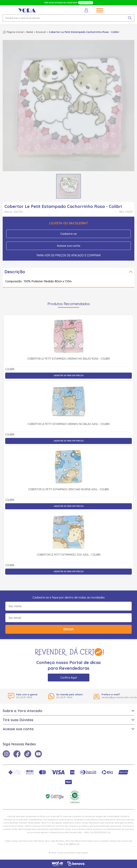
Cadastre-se (68, 234)
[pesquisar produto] (130, 18)
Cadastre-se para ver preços (69, 376)
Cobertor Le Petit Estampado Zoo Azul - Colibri (69, 555)
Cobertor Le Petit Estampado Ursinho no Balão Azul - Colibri (69, 424)
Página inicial (15, 32)
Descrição (15, 272)
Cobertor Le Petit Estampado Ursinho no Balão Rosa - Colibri (68, 359)
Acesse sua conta (68, 246)
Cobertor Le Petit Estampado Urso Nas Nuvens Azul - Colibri (68, 490)
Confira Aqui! (69, 678)
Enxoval (41, 32)
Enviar (68, 629)
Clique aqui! (86, 3)
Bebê (30, 32)
